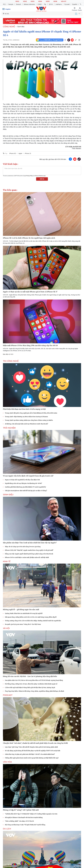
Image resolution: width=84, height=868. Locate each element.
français (11, 4)
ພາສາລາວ (59, 4)
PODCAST (8, 695)
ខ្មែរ (45, 4)
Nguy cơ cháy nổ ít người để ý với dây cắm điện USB (22, 480)
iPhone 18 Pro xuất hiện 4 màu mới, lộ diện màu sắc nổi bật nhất (27, 557)
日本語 (40, 4)
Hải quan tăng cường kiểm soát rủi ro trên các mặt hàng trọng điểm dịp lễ (31, 617)
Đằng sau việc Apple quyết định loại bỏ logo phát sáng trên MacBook (29, 554)
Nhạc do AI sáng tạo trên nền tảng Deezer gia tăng (23, 547)
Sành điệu (21, 27)
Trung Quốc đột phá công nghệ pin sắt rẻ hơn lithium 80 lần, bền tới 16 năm (31, 413)
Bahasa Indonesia (29, 4)
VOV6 (55, 1)
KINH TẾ (7, 561)
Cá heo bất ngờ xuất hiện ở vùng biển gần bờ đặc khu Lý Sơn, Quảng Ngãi (30, 688)
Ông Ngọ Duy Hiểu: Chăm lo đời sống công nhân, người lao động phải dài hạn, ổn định (34, 691)
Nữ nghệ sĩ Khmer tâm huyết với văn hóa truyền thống (24, 817)
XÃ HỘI (6, 628)
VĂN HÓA (7, 762)
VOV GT (64, 1)
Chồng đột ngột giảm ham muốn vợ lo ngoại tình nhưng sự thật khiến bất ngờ (32, 758)
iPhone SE (13, 153)
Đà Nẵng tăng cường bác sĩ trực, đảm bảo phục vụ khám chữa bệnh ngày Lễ (31, 684)
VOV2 (25, 1)
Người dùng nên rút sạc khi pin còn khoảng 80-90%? (23, 483)
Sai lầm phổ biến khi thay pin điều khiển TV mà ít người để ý (25, 487)
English (8, 9)
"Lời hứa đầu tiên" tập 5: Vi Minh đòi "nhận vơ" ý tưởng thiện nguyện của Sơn (31, 814)
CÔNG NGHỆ (9, 27)
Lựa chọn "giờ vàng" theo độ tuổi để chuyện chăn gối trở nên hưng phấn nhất (31, 747)
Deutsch (18, 4)
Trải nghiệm (9, 428)
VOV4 (40, 1)
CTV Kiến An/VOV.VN (73, 147)
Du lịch (7, 829)
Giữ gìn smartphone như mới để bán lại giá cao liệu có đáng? (26, 491)
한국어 (51, 4)
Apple (20, 153)
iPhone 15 (28, 153)
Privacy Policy (30, 176)
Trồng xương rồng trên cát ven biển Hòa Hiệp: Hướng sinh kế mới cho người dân (33, 621)
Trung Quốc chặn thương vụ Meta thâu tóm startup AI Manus (26, 417)
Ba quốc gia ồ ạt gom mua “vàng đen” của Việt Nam (23, 624)
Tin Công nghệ (11, 361)
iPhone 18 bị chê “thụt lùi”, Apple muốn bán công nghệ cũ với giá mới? (29, 550)
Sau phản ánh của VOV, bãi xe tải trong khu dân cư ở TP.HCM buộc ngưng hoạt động (34, 680)
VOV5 (48, 1)
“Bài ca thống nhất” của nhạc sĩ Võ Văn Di (19, 821)
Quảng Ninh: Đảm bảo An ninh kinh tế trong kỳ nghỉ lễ (24, 613)
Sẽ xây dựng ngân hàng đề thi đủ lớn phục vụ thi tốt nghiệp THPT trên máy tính (33, 751)
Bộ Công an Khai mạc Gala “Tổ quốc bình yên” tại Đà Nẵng (25, 825)
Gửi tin (42, 179)
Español (75, 4)
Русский (67, 4)
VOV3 (32, 1)
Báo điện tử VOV (8, 354)
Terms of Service (39, 176)
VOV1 (17, 1)
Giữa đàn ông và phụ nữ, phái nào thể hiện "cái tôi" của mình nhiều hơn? (30, 754)
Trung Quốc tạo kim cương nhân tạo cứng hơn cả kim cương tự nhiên (29, 420)
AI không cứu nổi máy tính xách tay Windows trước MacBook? (26, 424)
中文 (4, 4)
